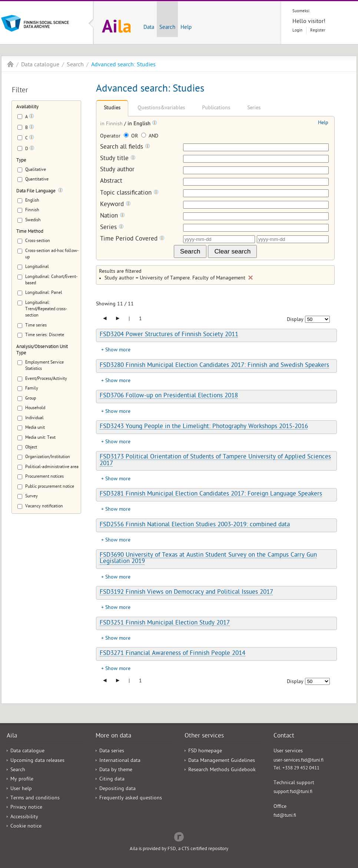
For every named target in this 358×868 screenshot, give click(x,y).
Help (186, 28)
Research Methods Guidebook (222, 770)
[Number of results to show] (317, 319)
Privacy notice (26, 808)
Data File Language (36, 191)
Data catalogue (40, 65)
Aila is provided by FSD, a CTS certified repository (179, 849)
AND (150, 137)
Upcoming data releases (37, 761)
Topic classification (129, 193)
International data (120, 761)
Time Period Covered (132, 239)
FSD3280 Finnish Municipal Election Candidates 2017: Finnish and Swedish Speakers (214, 366)
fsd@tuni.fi (285, 816)
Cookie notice (26, 827)
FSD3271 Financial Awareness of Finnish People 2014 (173, 654)
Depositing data (117, 789)
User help (21, 789)
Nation (112, 216)
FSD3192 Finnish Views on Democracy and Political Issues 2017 (186, 593)
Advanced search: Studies (123, 65)
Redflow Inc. (179, 836)
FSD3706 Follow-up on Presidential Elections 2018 (169, 396)
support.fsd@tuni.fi (293, 792)
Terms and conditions (35, 799)
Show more (118, 350)
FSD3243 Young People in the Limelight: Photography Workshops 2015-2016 (204, 427)
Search (167, 28)
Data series (112, 751)
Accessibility (24, 817)
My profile (22, 780)
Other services (204, 736)
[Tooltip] (32, 117)
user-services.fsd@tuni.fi (299, 761)
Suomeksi (301, 11)
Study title (118, 159)
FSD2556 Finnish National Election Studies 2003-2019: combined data (195, 525)
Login (297, 31)
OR (132, 137)
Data (149, 28)
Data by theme (116, 770)
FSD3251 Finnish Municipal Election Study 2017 (165, 623)
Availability (27, 107)
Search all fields (125, 147)
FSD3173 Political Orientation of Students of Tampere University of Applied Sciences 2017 (215, 460)
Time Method (30, 232)
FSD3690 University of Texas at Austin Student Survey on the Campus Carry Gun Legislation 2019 (208, 559)
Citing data (112, 780)
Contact (284, 736)
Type (21, 161)
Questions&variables (161, 108)
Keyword (115, 205)
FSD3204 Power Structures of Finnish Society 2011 (169, 335)
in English (140, 124)
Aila (10, 64)
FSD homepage (205, 751)
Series (254, 108)
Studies (112, 108)
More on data (113, 736)
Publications (216, 108)
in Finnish (112, 124)
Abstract (111, 182)
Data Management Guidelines (222, 761)
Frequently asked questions (131, 799)
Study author (117, 170)
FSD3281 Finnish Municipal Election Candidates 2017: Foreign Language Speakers (211, 494)
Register (318, 31)
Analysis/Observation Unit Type (42, 350)
